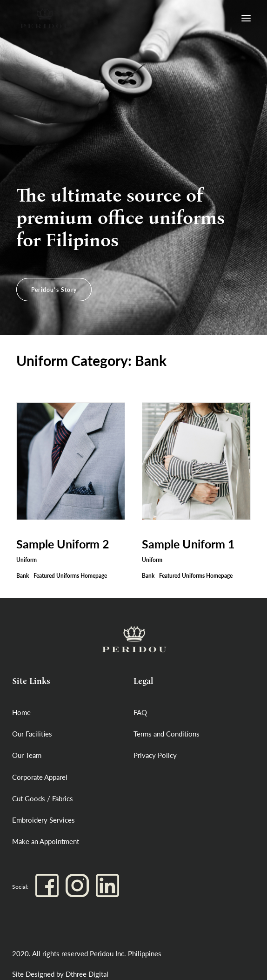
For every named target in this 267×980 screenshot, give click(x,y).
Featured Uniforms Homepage (70, 576)
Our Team (27, 755)
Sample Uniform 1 (188, 544)
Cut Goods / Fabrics (43, 798)
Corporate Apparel (40, 777)
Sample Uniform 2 (63, 544)
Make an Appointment (46, 841)
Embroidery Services (43, 820)
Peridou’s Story (54, 290)
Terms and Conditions (167, 734)
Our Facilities (32, 734)
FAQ (140, 712)
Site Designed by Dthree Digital (60, 974)
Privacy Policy (155, 755)
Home (21, 712)
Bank (23, 576)
